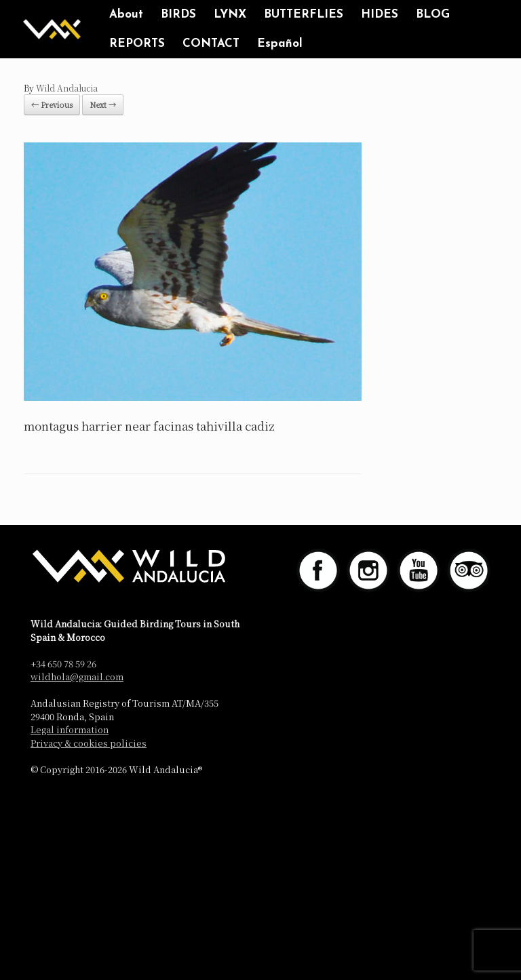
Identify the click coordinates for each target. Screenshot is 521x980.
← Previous (52, 104)
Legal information (70, 729)
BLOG (433, 15)
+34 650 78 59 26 (63, 664)
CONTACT (211, 44)
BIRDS (178, 15)
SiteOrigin (281, 798)
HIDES (380, 15)
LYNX (230, 15)
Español (280, 44)
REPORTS (137, 44)
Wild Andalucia (67, 88)
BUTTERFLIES (304, 15)
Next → (103, 104)
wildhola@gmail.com (77, 677)
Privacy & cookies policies (89, 743)
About (126, 15)
